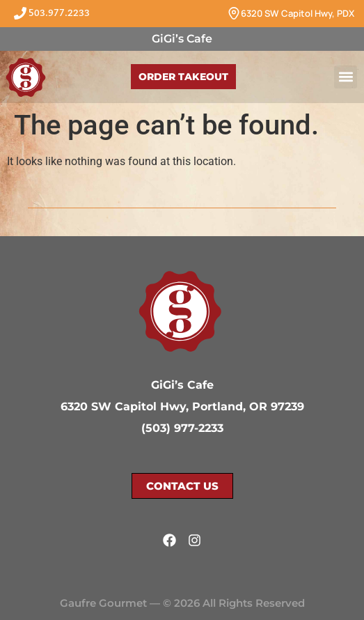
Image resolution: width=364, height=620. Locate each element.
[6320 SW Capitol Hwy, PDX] (234, 13)
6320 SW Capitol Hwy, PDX (298, 13)
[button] (346, 77)
